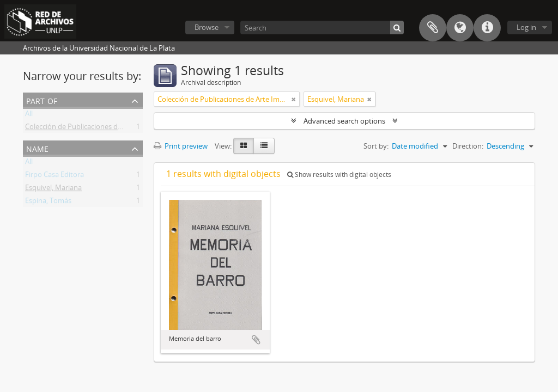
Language (460, 28)
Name (37, 148)
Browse (207, 27)
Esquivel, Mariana (53, 189)
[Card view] (244, 146)
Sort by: (376, 146)
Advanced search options (344, 121)
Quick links (487, 28)
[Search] (322, 27)
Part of (42, 100)
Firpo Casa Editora (54, 176)
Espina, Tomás (48, 203)
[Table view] (264, 146)
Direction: (468, 146)
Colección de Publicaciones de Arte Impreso (95, 128)
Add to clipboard (256, 340)
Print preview (181, 146)
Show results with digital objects (339, 174)
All (29, 115)
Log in (526, 27)
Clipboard (433, 28)
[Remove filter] (294, 99)
